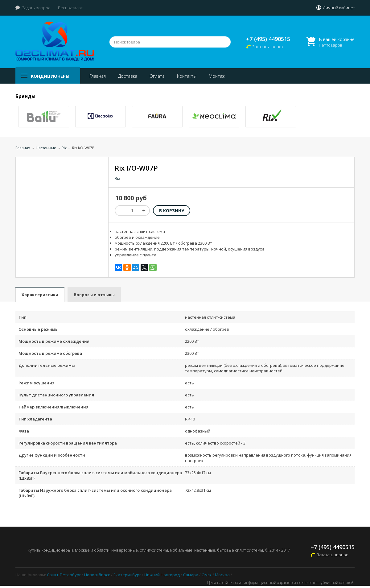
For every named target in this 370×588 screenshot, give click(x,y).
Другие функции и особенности (52, 455)
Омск (207, 575)
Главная (98, 76)
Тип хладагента (35, 419)
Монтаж (217, 76)
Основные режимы (39, 329)
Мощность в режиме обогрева (50, 353)
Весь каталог (70, 8)
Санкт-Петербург (64, 575)
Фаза (24, 431)
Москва (222, 575)
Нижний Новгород (162, 575)
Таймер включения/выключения (53, 407)
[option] (44, 117)
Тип (23, 317)
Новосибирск (97, 575)
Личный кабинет (339, 8)
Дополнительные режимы (47, 365)
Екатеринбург (127, 575)
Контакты (187, 76)
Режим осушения (37, 383)
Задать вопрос (36, 8)
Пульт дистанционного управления (56, 395)
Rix (64, 148)
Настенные (46, 148)
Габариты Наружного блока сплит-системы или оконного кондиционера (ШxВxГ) (95, 493)
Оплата (157, 76)
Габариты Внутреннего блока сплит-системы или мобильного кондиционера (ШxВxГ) (100, 475)
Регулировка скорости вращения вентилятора (68, 443)
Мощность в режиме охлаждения (54, 341)
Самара (191, 575)
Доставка (128, 76)
